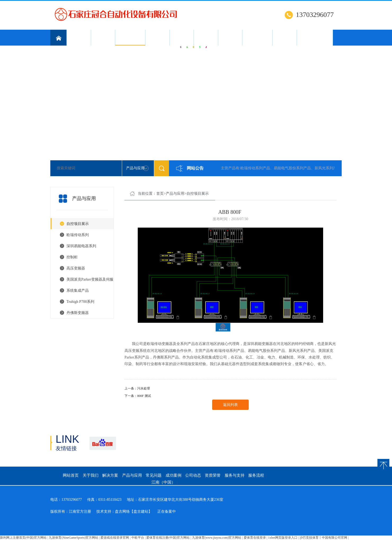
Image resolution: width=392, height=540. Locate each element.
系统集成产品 (78, 291)
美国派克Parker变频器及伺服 (90, 279)
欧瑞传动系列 (78, 235)
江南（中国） (315, 38)
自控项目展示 (78, 224)
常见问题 (157, 38)
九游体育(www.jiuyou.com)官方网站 (217, 538)
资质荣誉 (230, 38)
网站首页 (71, 475)
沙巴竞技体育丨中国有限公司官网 (323, 538)
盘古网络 (122, 512)
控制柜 (72, 257)
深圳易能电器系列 (81, 246)
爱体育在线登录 (255, 538)
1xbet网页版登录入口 (283, 538)
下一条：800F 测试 (138, 396)
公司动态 (206, 38)
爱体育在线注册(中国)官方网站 (168, 538)
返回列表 (230, 405)
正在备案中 (167, 512)
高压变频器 (76, 268)
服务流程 (284, 38)
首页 (160, 194)
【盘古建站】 (141, 512)
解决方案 (103, 38)
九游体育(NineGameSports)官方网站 (73, 538)
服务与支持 (257, 38)
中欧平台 (138, 538)
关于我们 (79, 38)
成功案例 (182, 38)
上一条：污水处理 (137, 388)
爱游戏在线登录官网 (115, 538)
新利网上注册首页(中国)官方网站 (23, 538)
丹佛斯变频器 (78, 313)
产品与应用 (130, 41)
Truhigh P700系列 (80, 302)
